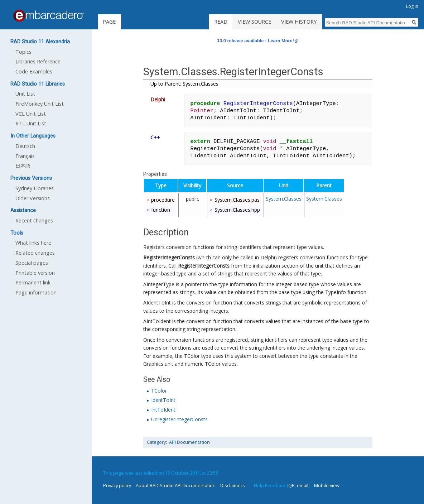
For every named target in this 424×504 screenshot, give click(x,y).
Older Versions (33, 198)
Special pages (32, 263)
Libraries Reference (38, 61)
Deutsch (25, 146)
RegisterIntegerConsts (169, 257)
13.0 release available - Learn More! (256, 41)
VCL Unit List (31, 114)
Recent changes (34, 220)
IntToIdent (163, 410)
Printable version (35, 273)
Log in (412, 6)
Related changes (35, 253)
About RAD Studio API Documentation (176, 485)
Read (221, 22)
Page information (36, 292)
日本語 (23, 166)
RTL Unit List (31, 123)
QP (291, 485)
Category (156, 442)
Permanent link (33, 282)
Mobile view (327, 485)
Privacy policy (117, 485)
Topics (23, 52)
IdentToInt (163, 400)
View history (299, 22)
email (303, 485)
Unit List (25, 94)
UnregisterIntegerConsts (179, 419)
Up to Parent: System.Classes (184, 84)
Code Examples (34, 71)
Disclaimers (233, 485)
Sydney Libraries (35, 188)
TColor (159, 391)
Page (109, 22)
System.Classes (284, 199)
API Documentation (189, 442)
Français (25, 156)
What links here (33, 243)
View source (254, 22)
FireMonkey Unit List (40, 104)
